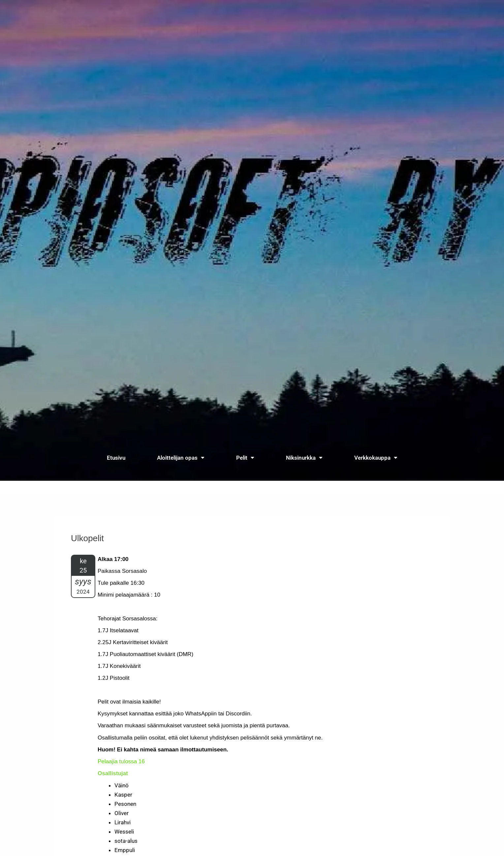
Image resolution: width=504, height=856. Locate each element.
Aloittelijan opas (181, 458)
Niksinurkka (304, 458)
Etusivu (116, 458)
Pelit (245, 458)
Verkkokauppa (376, 458)
